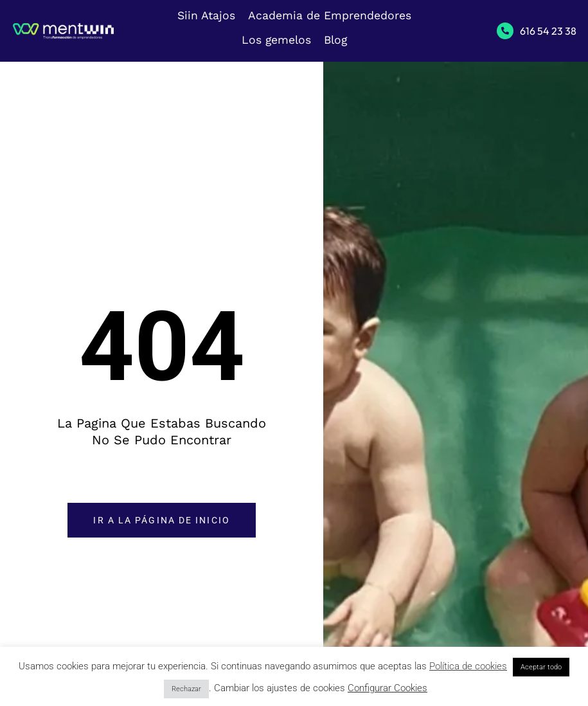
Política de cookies (468, 666)
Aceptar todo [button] (541, 667)
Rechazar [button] (186, 689)
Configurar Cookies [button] (388, 688)
